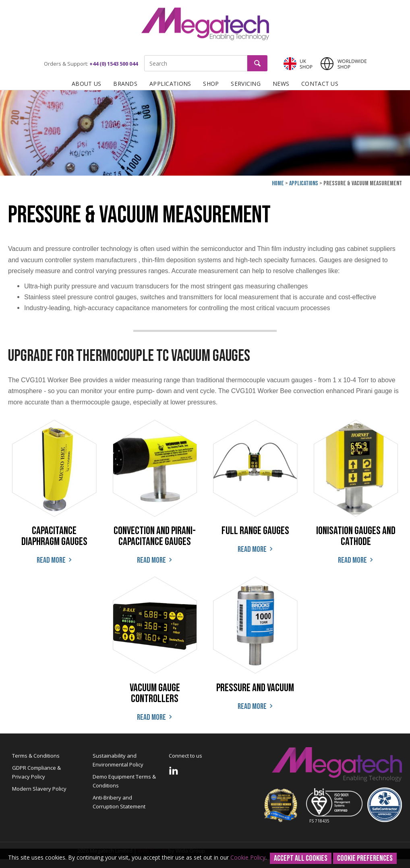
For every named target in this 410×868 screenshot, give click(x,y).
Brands (125, 84)
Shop (211, 84)
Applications (170, 84)
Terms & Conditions (36, 756)
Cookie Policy (248, 857)
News (281, 84)
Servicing (246, 84)
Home (278, 183)
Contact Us (320, 84)
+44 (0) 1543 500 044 (114, 64)
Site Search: (144, 55)
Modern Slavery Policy (39, 789)
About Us (86, 84)
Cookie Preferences (365, 858)
